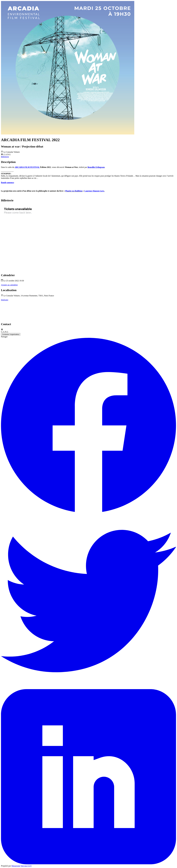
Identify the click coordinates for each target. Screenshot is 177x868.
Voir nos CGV (26, 866)
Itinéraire (5, 300)
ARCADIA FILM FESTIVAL (27, 167)
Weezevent (16, 866)
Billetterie (5, 157)
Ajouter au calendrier (9, 285)
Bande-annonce (8, 183)
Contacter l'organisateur (11, 334)
